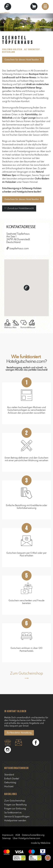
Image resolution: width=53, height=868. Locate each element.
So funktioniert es (13, 813)
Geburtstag (10, 782)
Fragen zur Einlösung (15, 809)
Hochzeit (9, 786)
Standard (9, 775)
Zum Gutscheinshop (15, 801)
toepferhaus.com (18, 249)
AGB (18, 835)
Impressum (8, 835)
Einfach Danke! (12, 779)
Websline (45, 843)
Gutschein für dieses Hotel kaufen (23, 60)
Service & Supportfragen (17, 817)
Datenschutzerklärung (33, 835)
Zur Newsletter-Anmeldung (19, 733)
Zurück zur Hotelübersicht (19, 208)
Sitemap (6, 838)
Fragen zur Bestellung (15, 805)
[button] (4, 22)
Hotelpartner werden (15, 821)
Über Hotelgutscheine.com (26, 838)
